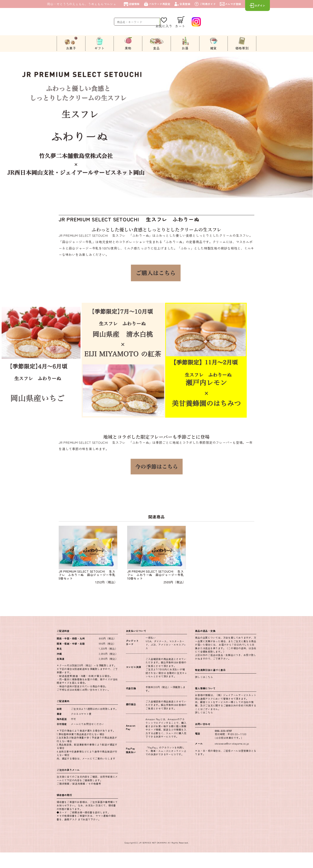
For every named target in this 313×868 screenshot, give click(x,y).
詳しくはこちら (204, 692)
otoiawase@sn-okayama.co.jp (232, 759)
